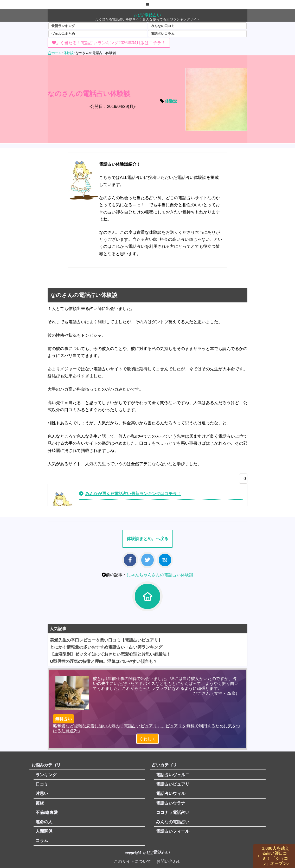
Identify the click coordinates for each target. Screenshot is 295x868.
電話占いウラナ (171, 803)
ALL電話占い (147, 15)
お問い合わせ (169, 861)
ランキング (46, 775)
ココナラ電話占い (173, 812)
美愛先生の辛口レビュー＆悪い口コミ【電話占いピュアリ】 (106, 640)
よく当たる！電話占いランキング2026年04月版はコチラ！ (111, 43)
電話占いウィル (171, 793)
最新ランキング (63, 26)
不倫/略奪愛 (47, 812)
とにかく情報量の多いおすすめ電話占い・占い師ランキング (106, 647)
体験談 (171, 101)
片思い (42, 793)
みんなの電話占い (173, 822)
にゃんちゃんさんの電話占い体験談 (160, 575)
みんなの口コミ (163, 26)
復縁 (40, 803)
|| (259, 856)
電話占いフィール (173, 831)
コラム (42, 841)
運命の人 (44, 822)
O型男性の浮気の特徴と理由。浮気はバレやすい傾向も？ (104, 661)
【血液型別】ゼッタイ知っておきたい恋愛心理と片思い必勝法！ (110, 654)
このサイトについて (132, 861)
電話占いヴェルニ (173, 775)
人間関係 (44, 831)
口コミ (42, 784)
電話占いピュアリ (173, 784)
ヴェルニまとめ (63, 34)
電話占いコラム (163, 34)
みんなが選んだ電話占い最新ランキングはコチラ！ (133, 494)
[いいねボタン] (242, 480)
